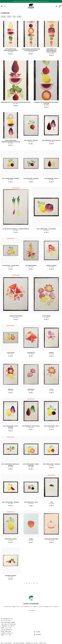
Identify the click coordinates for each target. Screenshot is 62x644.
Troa (45, 643)
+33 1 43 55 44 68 (6, 621)
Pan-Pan (36, 643)
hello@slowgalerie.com (7, 619)
